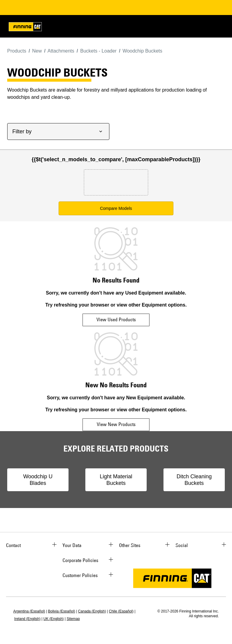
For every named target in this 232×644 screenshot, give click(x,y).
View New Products (116, 424)
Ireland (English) (27, 619)
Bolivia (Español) (62, 611)
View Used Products (116, 319)
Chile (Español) (121, 611)
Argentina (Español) (29, 611)
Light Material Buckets (116, 480)
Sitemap (73, 619)
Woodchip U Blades (38, 480)
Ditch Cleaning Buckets (194, 480)
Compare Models (116, 208)
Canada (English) (92, 611)
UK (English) (54, 619)
